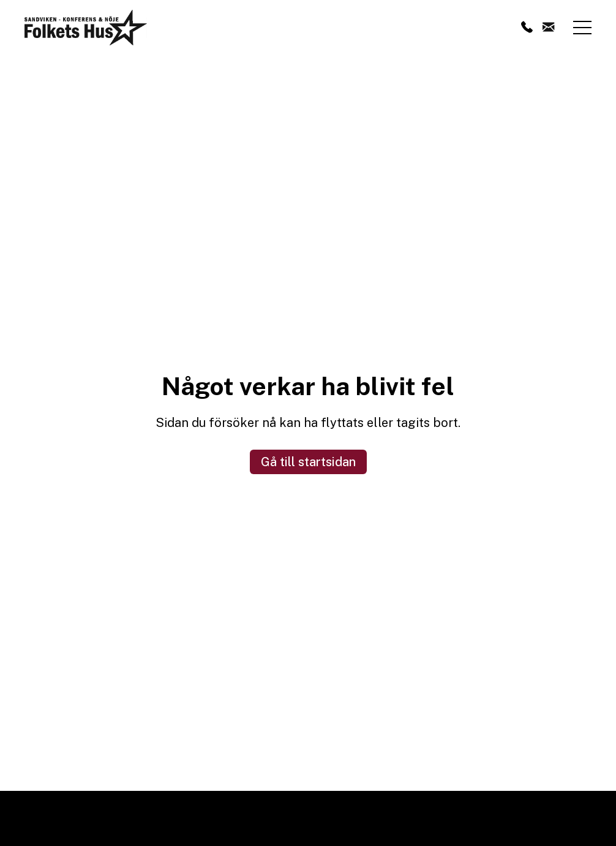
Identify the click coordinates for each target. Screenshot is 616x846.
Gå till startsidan (308, 462)
